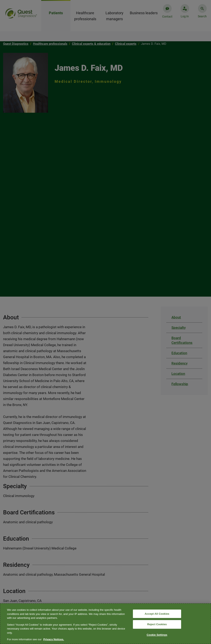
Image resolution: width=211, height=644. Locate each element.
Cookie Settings (157, 635)
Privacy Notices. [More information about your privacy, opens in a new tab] (54, 639)
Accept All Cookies (157, 614)
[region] (105, 624)
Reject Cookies (157, 624)
